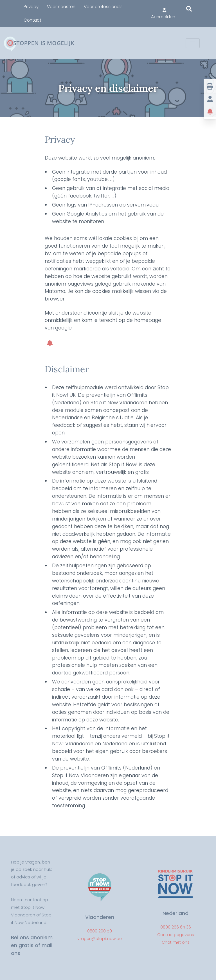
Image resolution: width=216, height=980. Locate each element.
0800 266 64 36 (176, 927)
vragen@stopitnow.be (100, 939)
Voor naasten (61, 7)
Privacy (31, 7)
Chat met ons (176, 942)
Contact (32, 20)
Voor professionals (103, 7)
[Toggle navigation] (193, 43)
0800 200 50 (100, 931)
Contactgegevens (176, 935)
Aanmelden (163, 14)
